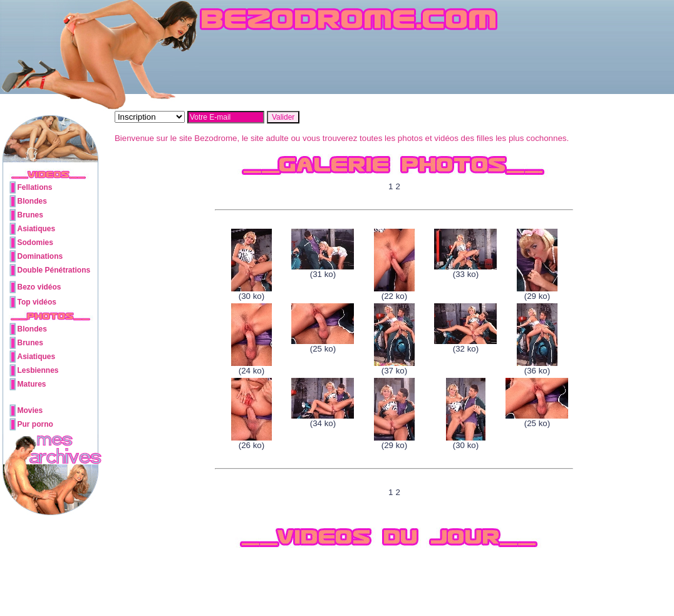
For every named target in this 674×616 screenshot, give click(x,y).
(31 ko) (323, 270)
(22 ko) (394, 292)
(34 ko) (323, 420)
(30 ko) (251, 292)
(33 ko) (465, 270)
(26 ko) (251, 441)
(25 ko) (323, 345)
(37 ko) (394, 367)
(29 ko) (537, 292)
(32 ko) (465, 345)
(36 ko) (537, 367)
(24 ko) (251, 367)
